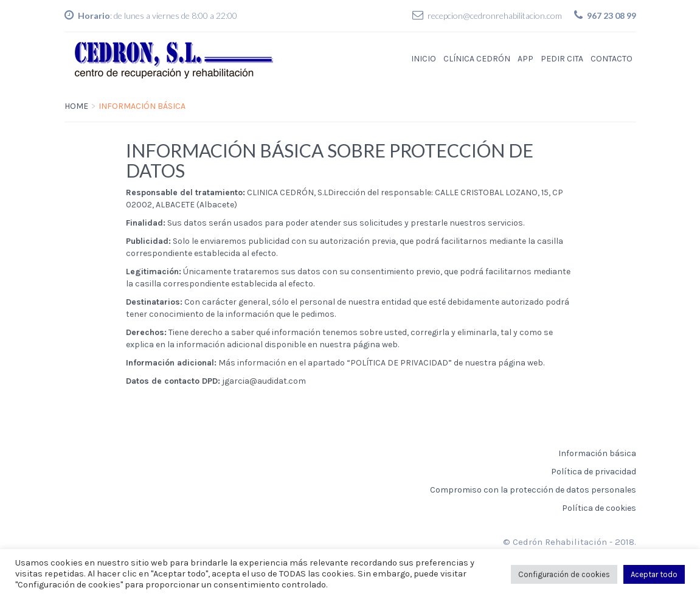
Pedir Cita (562, 59)
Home (76, 106)
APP (525, 59)
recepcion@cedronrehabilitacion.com (495, 16)
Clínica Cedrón (477, 59)
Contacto (612, 59)
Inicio (424, 59)
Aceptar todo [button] (654, 574)
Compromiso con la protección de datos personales (533, 490)
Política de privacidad (594, 472)
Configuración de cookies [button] (564, 574)
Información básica (597, 453)
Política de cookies (599, 508)
